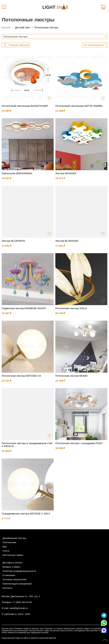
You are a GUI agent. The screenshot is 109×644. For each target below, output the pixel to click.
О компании (9, 575)
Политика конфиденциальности (19, 571)
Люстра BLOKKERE (67, 241)
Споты (6, 551)
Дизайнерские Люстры (14, 538)
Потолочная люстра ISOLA (71, 308)
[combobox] (54, 36)
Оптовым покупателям (14, 579)
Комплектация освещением (17, 584)
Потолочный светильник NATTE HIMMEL (79, 106)
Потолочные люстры (46, 27)
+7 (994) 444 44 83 (22, 602)
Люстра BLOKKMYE (13, 241)
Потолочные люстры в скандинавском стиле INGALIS (27, 445)
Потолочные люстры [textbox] (15, 37)
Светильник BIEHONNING (17, 173)
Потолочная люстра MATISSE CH (21, 376)
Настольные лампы (13, 555)
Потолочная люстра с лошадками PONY (79, 443)
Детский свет (23, 27)
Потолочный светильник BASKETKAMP (25, 106)
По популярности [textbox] (94, 45)
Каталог (6, 27)
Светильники (9, 542)
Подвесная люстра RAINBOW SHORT (24, 308)
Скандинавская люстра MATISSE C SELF (26, 514)
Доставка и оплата (12, 563)
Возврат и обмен (11, 567)
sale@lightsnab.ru (19, 608)
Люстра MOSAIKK (66, 173)
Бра (5, 547)
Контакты (7, 588)
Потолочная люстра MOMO (71, 376)
